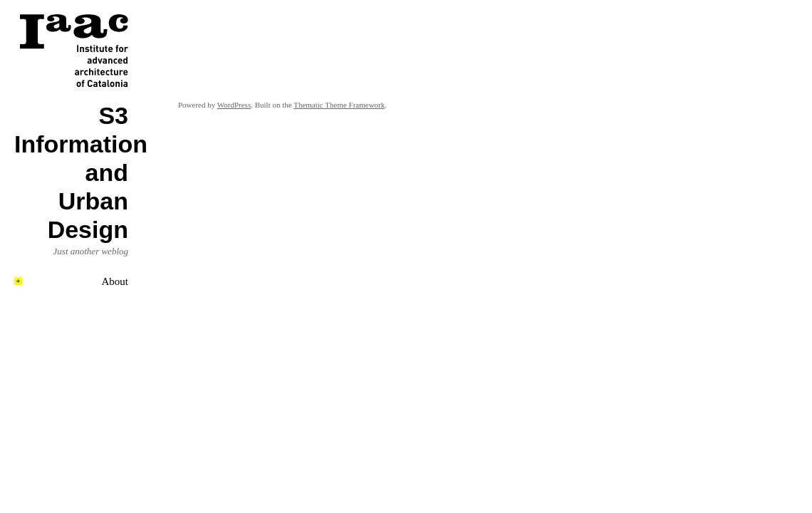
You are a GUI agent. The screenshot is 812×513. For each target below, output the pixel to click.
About (115, 281)
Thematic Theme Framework (339, 105)
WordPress (234, 105)
